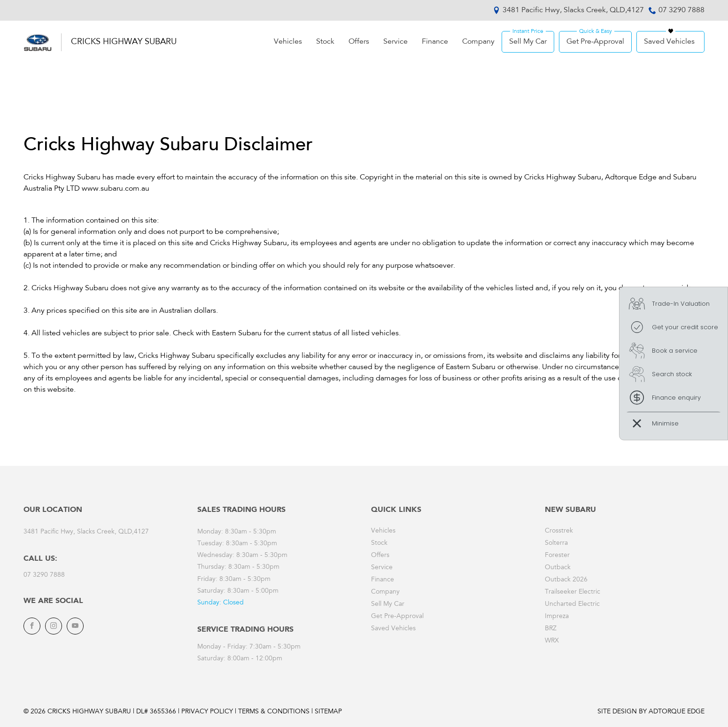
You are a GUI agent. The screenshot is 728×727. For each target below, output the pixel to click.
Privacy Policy (207, 712)
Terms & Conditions (274, 712)
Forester (557, 556)
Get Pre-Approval (595, 42)
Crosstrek (559, 531)
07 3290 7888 (682, 10)
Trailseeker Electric (573, 592)
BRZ (551, 629)
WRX (552, 641)
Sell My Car (528, 42)
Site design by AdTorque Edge (651, 712)
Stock (325, 42)
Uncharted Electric (572, 604)
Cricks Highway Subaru (124, 42)
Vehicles (288, 42)
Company (478, 42)
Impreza (557, 617)
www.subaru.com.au (116, 189)
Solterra (556, 543)
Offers (359, 42)
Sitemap (328, 712)
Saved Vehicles (669, 42)
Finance (435, 42)
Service (395, 42)
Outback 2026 (566, 580)
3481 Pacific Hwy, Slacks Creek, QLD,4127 (573, 10)
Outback (558, 568)
